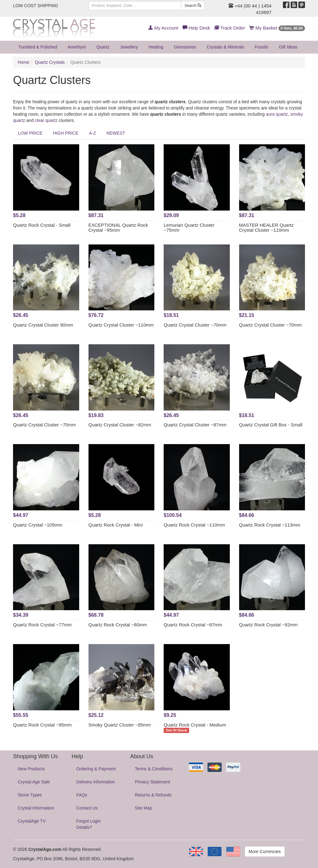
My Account (163, 28)
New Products (31, 769)
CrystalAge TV (32, 821)
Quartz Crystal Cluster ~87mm (195, 425)
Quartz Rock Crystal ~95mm (42, 725)
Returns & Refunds (153, 795)
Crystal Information (36, 808)
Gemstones (185, 47)
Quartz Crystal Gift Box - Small (271, 425)
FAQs (82, 795)
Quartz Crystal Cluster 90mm (43, 325)
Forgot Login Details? (89, 824)
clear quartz (46, 120)
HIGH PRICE (66, 133)
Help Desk (196, 28)
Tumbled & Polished (38, 47)
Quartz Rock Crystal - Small (42, 225)
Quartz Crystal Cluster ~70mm (195, 325)
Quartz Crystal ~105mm (38, 525)
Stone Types (30, 795)
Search (193, 6)
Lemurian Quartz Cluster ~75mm (189, 228)
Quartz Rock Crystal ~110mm (194, 525)
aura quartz (277, 114)
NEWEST (116, 133)
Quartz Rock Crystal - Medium (195, 725)
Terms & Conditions (154, 769)
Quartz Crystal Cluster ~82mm (120, 425)
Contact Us (87, 808)
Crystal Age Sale (34, 782)
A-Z (92, 133)
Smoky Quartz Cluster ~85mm (120, 725)
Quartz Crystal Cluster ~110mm (121, 325)
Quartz (103, 47)
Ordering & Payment (96, 769)
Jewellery (129, 47)
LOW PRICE (30, 133)
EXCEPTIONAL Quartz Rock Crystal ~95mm (118, 228)
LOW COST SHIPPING (36, 6)
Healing (156, 47)
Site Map (143, 808)
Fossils (261, 47)
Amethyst (77, 47)
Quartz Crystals (50, 62)
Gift (288, 47)
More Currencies (265, 852)
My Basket (277, 28)
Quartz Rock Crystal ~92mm (268, 625)
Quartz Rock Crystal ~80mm (118, 625)
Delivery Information (96, 782)
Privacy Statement (152, 782)
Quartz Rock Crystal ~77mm (42, 625)
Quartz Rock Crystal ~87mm (193, 625)
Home (23, 62)
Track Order (230, 28)
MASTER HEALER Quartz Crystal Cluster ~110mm (266, 228)
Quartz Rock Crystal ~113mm (270, 525)
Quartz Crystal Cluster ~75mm (44, 425)
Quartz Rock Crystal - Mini (116, 525)
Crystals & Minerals (226, 47)
